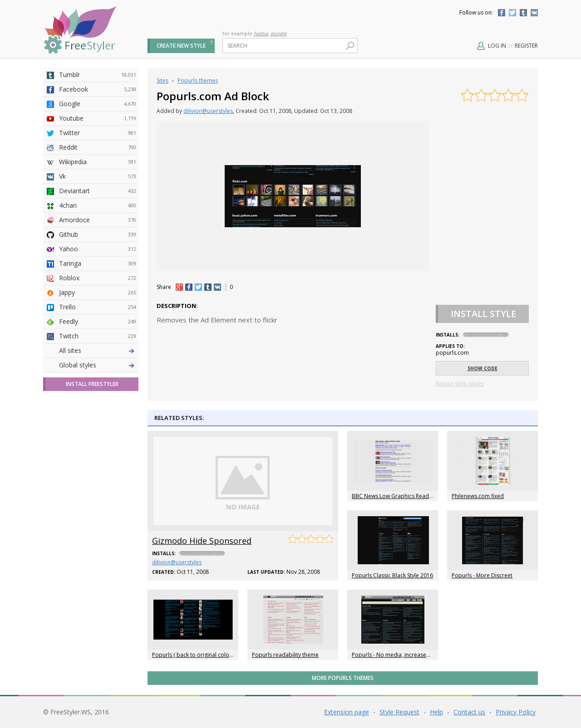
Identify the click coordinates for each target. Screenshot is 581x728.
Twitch (98, 336)
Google (98, 104)
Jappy (98, 293)
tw (198, 287)
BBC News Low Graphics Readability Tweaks (408, 496)
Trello (98, 307)
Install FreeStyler (92, 384)
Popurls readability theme (285, 655)
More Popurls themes (343, 678)
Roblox (98, 278)
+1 (179, 287)
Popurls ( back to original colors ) (194, 655)
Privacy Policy (516, 712)
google (278, 33)
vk (217, 287)
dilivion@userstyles (208, 111)
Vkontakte (534, 13)
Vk (98, 176)
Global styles (78, 365)
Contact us (469, 712)
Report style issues (460, 384)
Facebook (502, 13)
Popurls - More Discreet (482, 575)
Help (436, 712)
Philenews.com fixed (478, 496)
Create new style (181, 46)
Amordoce (98, 220)
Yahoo (98, 249)
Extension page (347, 712)
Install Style (483, 314)
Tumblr (523, 13)
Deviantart (98, 191)
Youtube (98, 118)
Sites (162, 81)
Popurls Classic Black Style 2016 (392, 575)
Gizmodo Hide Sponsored (202, 541)
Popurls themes (198, 81)
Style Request (399, 712)
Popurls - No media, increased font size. (403, 655)
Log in (497, 46)
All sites (70, 350)
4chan (98, 205)
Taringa (98, 264)
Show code (483, 368)
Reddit (98, 147)
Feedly (98, 322)
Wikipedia (98, 162)
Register (526, 46)
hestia (261, 33)
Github (98, 235)
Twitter (512, 13)
